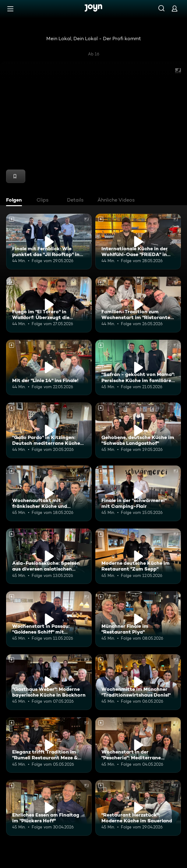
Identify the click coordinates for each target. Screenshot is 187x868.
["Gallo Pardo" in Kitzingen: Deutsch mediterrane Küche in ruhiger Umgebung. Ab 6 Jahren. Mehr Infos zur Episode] (49, 430)
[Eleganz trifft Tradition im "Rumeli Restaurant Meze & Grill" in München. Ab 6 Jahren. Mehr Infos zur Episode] (49, 745)
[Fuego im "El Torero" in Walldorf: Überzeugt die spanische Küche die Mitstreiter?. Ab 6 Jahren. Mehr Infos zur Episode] (49, 305)
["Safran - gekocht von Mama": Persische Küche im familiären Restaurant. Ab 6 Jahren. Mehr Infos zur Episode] (138, 368)
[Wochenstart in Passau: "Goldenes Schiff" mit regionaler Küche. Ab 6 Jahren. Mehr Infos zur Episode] (49, 619)
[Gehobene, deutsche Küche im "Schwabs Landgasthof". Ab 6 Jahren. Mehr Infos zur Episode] (138, 430)
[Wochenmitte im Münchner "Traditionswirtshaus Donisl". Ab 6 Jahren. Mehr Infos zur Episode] (138, 682)
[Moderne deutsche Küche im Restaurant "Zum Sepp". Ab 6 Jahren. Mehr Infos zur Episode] (138, 556)
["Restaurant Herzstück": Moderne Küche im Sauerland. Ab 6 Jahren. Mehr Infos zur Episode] (138, 808)
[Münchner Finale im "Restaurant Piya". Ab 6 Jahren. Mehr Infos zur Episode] (138, 619)
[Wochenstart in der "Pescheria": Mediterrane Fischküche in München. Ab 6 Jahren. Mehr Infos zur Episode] (138, 745)
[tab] (16, 201)
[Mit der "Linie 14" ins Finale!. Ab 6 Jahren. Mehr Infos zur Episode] (49, 368)
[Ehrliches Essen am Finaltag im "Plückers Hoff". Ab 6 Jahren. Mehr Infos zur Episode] (49, 808)
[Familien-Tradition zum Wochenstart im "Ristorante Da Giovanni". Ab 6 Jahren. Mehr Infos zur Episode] (138, 305)
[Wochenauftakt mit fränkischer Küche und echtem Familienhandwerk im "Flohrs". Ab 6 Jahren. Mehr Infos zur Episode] (49, 493)
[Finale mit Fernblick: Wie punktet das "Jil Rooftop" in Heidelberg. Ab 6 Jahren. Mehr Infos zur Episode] (49, 242)
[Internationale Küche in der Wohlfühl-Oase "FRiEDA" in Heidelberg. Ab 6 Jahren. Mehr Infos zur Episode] (138, 242)
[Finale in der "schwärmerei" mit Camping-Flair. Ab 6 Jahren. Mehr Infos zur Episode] (138, 493)
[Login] (175, 8)
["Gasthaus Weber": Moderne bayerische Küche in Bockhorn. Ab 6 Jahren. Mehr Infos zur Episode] (49, 682)
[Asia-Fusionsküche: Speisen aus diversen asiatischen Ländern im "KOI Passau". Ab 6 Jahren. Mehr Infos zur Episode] (49, 556)
